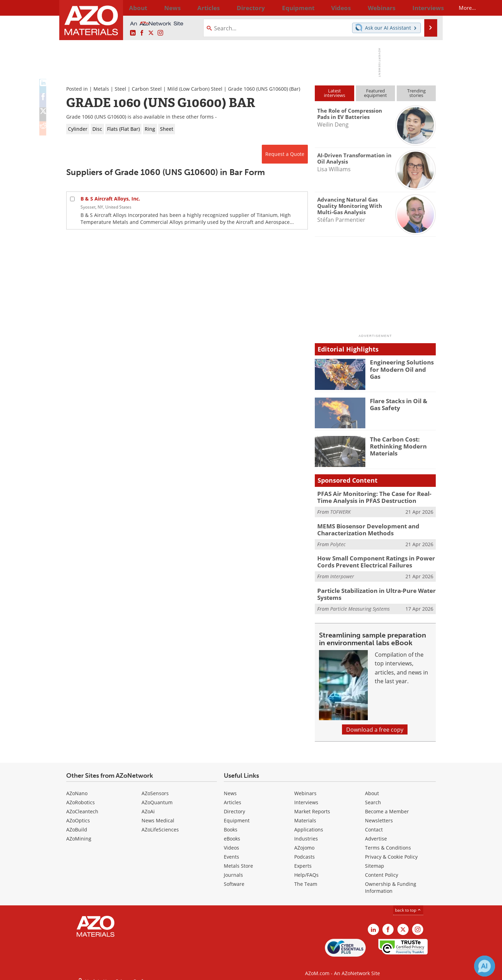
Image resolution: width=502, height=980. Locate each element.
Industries (306, 833)
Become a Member (387, 805)
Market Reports (312, 805)
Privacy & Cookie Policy (391, 851)
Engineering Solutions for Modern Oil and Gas (403, 365)
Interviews (306, 796)
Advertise (376, 833)
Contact (374, 824)
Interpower (342, 572)
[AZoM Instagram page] (160, 33)
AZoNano (77, 787)
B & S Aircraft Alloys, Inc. (110, 199)
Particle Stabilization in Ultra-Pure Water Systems (372, 589)
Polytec (338, 541)
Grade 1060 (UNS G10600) (258, 89)
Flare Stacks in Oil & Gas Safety (401, 404)
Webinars (305, 787)
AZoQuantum (157, 796)
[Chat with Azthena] (485, 966)
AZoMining (79, 833)
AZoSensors (155, 787)
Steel (120, 89)
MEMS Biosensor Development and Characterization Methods (363, 527)
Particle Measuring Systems (360, 602)
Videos (231, 842)
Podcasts (305, 851)
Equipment (237, 815)
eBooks (232, 833)
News (230, 787)
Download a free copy (375, 723)
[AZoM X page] (151, 33)
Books (231, 824)
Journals (233, 869)
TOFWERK (340, 510)
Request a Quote (285, 154)
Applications (309, 824)
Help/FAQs (306, 869)
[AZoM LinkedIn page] (133, 33)
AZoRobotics (81, 796)
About (372, 787)
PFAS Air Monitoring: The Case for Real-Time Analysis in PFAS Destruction (375, 497)
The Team (306, 878)
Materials (305, 815)
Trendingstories (416, 93)
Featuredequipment (375, 93)
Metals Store (238, 860)
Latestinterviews (334, 93)
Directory (233, 8)
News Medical (158, 815)
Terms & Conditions (388, 842)
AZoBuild (77, 824)
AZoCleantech (82, 805)
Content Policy (382, 869)
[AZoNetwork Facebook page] (142, 33)
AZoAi (148, 805)
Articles (233, 796)
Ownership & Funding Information (391, 881)
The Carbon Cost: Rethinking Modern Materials (395, 445)
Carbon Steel (147, 89)
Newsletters (379, 815)
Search (373, 796)
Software (234, 878)
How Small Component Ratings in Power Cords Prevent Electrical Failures (370, 558)
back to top (408, 904)
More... (427, 8)
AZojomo (304, 842)
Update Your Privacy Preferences (119, 971)
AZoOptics (78, 815)
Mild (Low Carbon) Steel (195, 89)
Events (231, 851)
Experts (303, 860)
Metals (101, 89)
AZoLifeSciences (160, 824)
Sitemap (375, 860)
